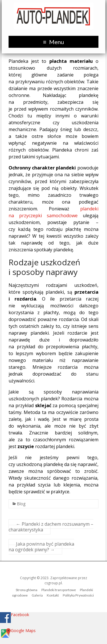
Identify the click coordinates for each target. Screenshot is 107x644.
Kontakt (53, 595)
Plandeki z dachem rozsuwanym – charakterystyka (51, 527)
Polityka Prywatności (78, 595)
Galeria (37, 595)
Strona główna (27, 590)
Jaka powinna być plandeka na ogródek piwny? (41, 547)
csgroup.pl (53, 583)
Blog (21, 504)
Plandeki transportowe (59, 590)
